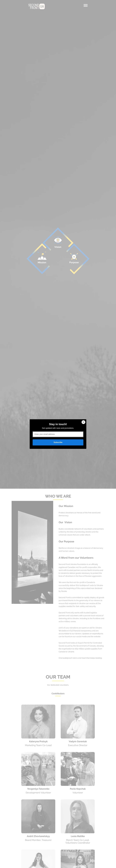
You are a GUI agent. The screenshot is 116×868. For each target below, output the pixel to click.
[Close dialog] (83, 422)
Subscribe (58, 442)
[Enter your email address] (58, 434)
